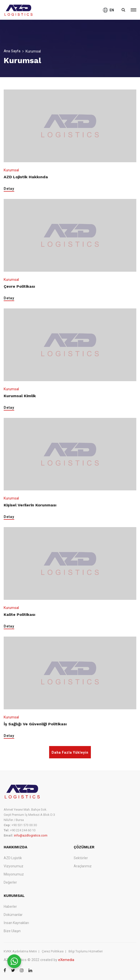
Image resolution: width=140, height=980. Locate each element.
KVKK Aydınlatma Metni (20, 951)
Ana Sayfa (12, 51)
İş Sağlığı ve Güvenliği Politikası (35, 724)
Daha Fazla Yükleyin (70, 752)
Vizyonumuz (14, 866)
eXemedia (66, 960)
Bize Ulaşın (12, 931)
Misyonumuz (14, 874)
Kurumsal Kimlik (20, 396)
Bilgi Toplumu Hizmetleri (86, 951)
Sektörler (81, 858)
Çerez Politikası (53, 951)
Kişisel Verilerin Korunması (30, 505)
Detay (9, 189)
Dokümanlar (13, 915)
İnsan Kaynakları (16, 923)
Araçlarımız (83, 866)
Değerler (10, 882)
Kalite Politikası (20, 615)
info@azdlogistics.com (31, 835)
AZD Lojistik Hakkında (26, 177)
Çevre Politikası (19, 286)
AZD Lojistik (13, 858)
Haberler (10, 907)
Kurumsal (11, 170)
